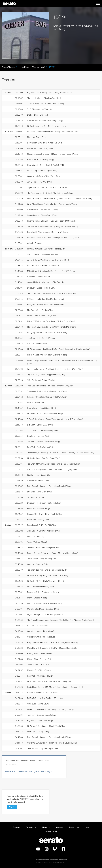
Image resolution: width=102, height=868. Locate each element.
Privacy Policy (51, 832)
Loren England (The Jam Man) (32, 67)
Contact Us (31, 827)
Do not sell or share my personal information (51, 860)
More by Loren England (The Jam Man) (28, 771)
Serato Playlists (8, 67)
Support (16, 827)
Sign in (12, 807)
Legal (87, 827)
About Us (46, 827)
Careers (60, 827)
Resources (74, 827)
